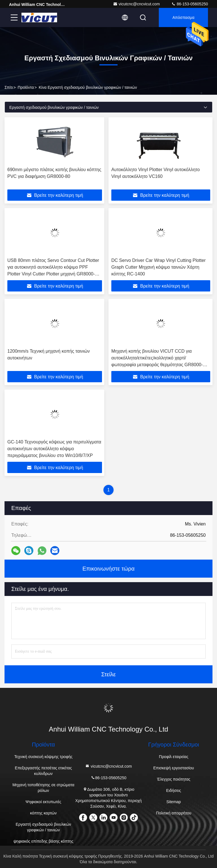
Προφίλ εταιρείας (174, 757)
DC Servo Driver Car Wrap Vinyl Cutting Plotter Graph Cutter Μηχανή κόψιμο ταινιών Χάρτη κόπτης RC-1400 (159, 267)
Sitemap (174, 802)
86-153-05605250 (190, 4)
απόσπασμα (183, 17)
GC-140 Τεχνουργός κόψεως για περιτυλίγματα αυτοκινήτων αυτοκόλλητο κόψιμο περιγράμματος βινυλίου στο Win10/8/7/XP (54, 449)
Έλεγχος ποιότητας (173, 779)
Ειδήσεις (174, 790)
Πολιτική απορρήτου (174, 813)
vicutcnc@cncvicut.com (136, 4)
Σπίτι (9, 87)
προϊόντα (26, 87)
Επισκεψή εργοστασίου (174, 768)
